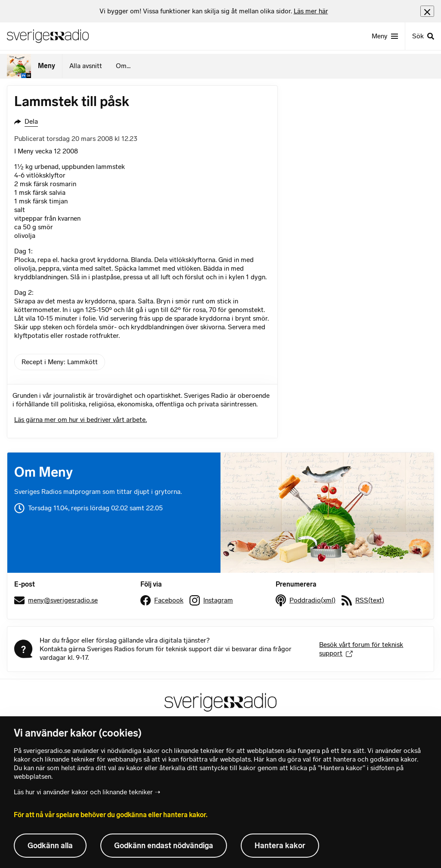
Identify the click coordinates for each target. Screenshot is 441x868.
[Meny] (385, 36)
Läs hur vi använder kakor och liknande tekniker (83, 792)
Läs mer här (311, 11)
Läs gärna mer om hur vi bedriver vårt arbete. (81, 420)
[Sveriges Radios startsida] (48, 36)
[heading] (214, 11)
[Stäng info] (427, 11)
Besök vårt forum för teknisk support (361, 649)
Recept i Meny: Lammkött (60, 362)
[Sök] (423, 36)
